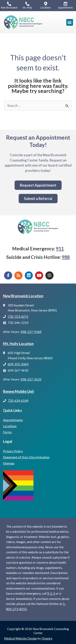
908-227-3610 (31, 379)
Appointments (13, 420)
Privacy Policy (13, 451)
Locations (10, 426)
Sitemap (9, 463)
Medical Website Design (21, 638)
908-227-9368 (31, 332)
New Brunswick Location (23, 296)
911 (60, 249)
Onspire (47, 638)
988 (66, 257)
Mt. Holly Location (18, 344)
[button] (70, 22)
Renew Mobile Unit (19, 391)
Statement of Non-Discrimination (26, 457)
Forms (7, 432)
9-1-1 (51, 593)
